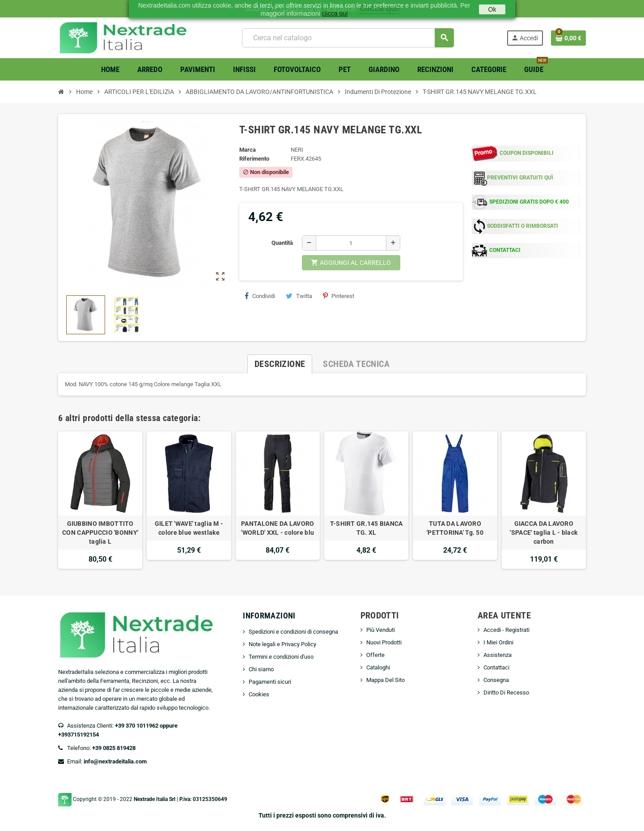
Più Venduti (381, 630)
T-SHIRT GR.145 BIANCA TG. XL (366, 528)
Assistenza (498, 655)
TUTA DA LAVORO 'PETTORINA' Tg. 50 (455, 528)
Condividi (260, 296)
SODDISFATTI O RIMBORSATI (523, 226)
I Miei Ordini (498, 642)
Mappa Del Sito (386, 680)
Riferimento (254, 159)
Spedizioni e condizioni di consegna (293, 632)
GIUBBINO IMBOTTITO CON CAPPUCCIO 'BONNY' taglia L (100, 533)
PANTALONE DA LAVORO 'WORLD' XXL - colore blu (278, 528)
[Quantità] (351, 243)
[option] (100, 500)
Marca (248, 150)
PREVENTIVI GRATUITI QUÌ (520, 178)
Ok (492, 9)
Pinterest (339, 296)
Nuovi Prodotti (384, 642)
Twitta (299, 296)
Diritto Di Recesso (506, 692)
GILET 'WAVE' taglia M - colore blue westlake (189, 528)
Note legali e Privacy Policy (282, 644)
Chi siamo (261, 669)
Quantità (282, 243)
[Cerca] (348, 38)
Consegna (496, 680)
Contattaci (496, 667)
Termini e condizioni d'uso (281, 657)
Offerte (375, 655)
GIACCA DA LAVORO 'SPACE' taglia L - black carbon (544, 533)
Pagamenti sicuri (270, 682)
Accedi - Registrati (506, 630)
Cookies (259, 694)
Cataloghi (378, 667)
